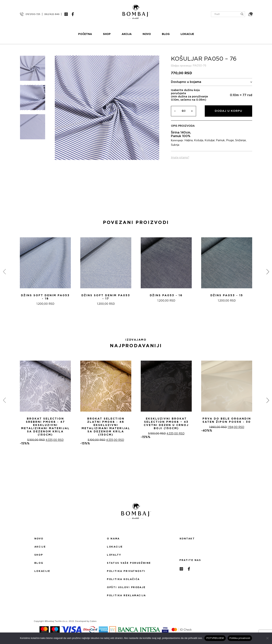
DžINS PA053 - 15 (227, 295)
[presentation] (4, 272)
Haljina (189, 140)
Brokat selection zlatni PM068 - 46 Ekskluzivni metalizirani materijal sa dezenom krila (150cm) (106, 427)
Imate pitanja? (180, 158)
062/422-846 (52, 14)
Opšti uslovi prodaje (126, 587)
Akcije (40, 547)
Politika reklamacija (126, 595)
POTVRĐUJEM (215, 638)
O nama (113, 539)
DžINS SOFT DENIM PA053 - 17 (106, 297)
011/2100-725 (33, 14)
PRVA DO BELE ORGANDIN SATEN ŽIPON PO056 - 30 (227, 420)
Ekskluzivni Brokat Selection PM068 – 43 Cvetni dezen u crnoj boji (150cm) (166, 424)
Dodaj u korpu (228, 111)
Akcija (127, 34)
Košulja (199, 140)
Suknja (175, 145)
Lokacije (187, 34)
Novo (147, 34)
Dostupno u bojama (212, 82)
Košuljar (210, 140)
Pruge (230, 140)
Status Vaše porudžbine (129, 563)
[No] (267, 638)
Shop (107, 34)
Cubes (93, 621)
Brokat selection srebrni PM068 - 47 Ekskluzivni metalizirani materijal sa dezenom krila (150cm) (45, 427)
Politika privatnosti (126, 571)
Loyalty (114, 555)
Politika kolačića (123, 579)
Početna (85, 34)
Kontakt (187, 539)
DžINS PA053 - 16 (166, 295)
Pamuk (220, 140)
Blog (166, 34)
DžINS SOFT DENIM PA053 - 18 (45, 297)
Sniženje (241, 140)
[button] (134, 322)
